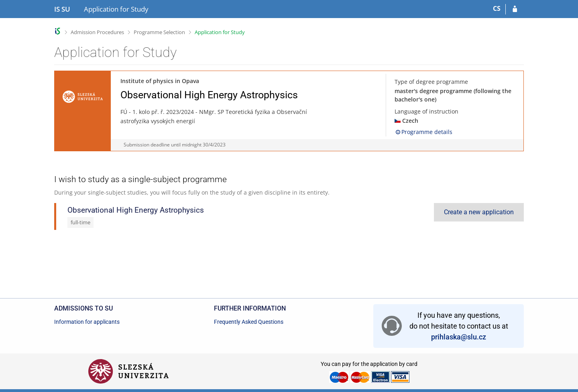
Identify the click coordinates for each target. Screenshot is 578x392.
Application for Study (220, 32)
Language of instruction (426, 111)
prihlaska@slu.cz (459, 337)
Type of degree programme (431, 82)
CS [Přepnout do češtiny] (497, 8)
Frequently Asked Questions (249, 322)
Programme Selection (159, 32)
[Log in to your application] (515, 9)
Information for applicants (87, 322)
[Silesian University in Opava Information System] (62, 9)
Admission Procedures (97, 32)
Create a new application (479, 212)
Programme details (423, 132)
